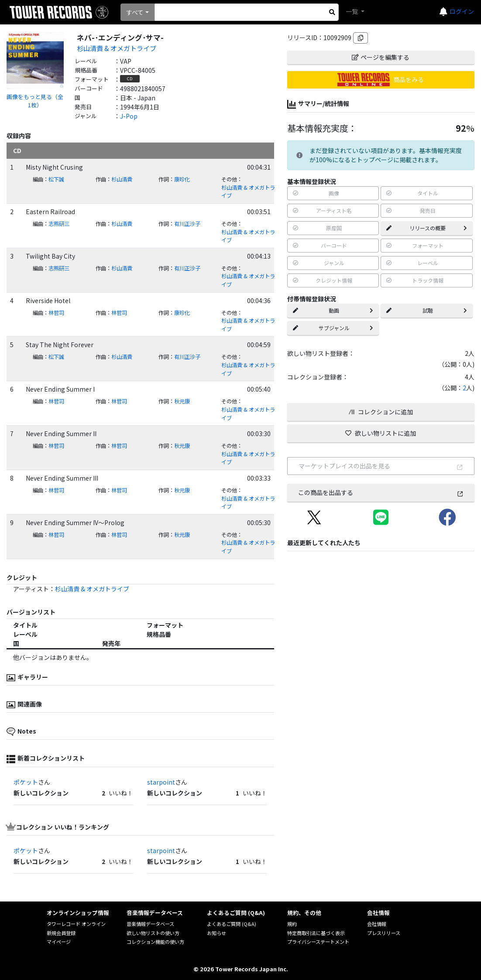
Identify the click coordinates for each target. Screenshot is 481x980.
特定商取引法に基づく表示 (316, 933)
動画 (333, 310)
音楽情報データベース (150, 924)
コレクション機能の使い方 (155, 942)
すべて (135, 12)
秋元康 (182, 401)
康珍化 (182, 179)
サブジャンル (333, 328)
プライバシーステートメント (318, 942)
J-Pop (129, 116)
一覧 (352, 11)
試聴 (427, 310)
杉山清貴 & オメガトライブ (117, 48)
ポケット (26, 782)
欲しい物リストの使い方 (153, 933)
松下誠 (56, 179)
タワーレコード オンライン (76, 924)
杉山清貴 (122, 179)
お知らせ (216, 933)
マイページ (59, 942)
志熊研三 (59, 224)
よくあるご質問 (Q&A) (232, 924)
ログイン (462, 11)
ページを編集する (381, 57)
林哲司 (56, 313)
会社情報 (377, 924)
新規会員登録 (61, 933)
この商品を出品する (381, 492)
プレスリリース (384, 933)
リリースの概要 (427, 228)
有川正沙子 (187, 224)
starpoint (161, 782)
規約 (292, 924)
